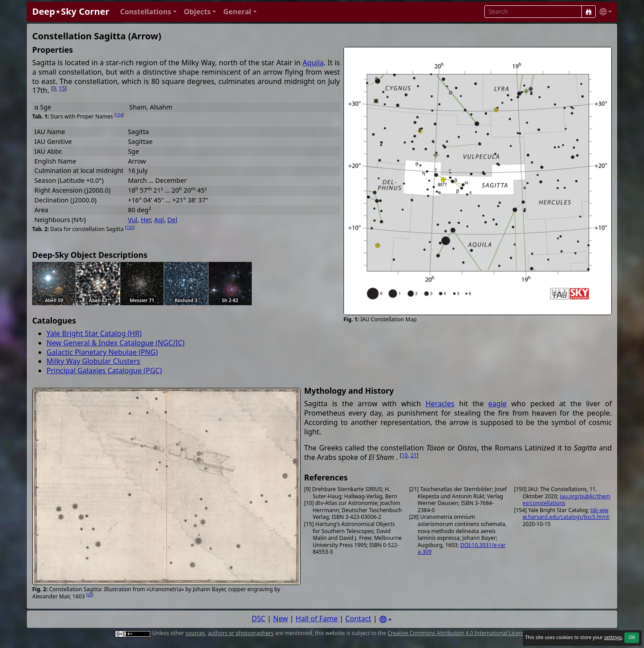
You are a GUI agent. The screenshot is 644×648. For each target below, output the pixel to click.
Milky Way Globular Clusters (93, 361)
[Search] (589, 12)
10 (405, 455)
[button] (148, 12)
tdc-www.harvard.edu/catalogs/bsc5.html (566, 514)
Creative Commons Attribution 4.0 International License (457, 633)
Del (172, 220)
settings (613, 637)
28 (90, 595)
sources (195, 633)
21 (414, 455)
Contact (358, 619)
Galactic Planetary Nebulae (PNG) (102, 352)
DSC (259, 619)
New (281, 619)
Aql (159, 220)
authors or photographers (241, 633)
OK (632, 637)
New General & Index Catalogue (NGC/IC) (116, 343)
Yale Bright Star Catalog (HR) (94, 333)
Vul (133, 220)
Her (146, 220)
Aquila (313, 63)
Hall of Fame (317, 619)
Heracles (440, 404)
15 (62, 88)
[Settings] (386, 620)
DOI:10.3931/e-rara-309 (462, 549)
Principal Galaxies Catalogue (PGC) (104, 370)
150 (129, 227)
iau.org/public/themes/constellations (567, 500)
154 (119, 115)
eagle (498, 404)
